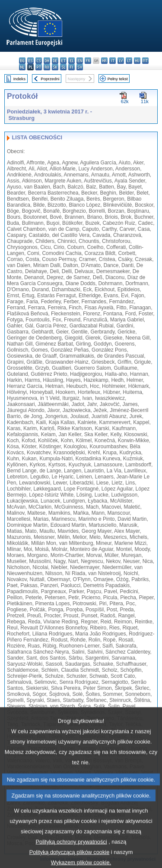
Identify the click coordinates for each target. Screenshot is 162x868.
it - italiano (113, 61)
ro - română (47, 67)
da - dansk (47, 61)
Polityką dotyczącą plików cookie (70, 862)
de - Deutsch (55, 61)
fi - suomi (71, 67)
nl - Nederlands (22, 67)
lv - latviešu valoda (121, 61)
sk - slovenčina (55, 67)
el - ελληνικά (71, 61)
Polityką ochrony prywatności (71, 851)
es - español (30, 61)
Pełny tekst (118, 79)
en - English (80, 61)
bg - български (22, 61)
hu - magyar (137, 61)
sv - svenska (80, 67)
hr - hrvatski (104, 61)
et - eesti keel (63, 61)
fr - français (88, 61)
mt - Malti (145, 61)
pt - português (39, 67)
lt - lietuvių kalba (129, 61)
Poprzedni (50, 79)
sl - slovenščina (63, 67)
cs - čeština (39, 61)
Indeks (19, 79)
